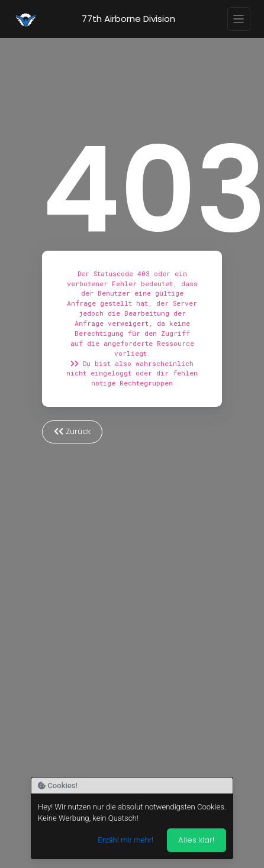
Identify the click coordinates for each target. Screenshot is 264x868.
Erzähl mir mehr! (125, 840)
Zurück (72, 431)
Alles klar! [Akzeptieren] (196, 840)
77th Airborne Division (128, 19)
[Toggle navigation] (239, 19)
